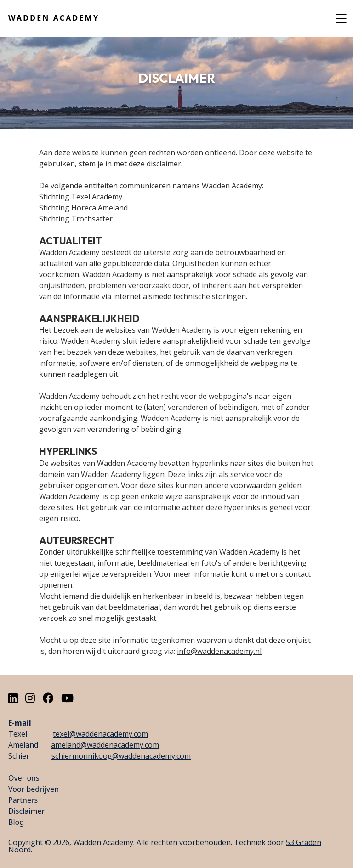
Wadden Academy (54, 18)
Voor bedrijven (34, 789)
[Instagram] (30, 698)
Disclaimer (26, 811)
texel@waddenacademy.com (100, 734)
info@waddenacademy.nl (219, 651)
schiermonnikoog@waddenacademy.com (121, 756)
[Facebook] (48, 698)
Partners (23, 800)
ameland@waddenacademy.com (105, 745)
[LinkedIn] (13, 698)
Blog (16, 822)
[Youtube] (67, 698)
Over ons (24, 778)
